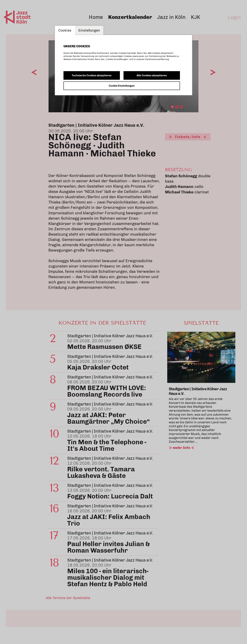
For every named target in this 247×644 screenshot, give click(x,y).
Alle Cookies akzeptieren (152, 75)
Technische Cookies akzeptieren (92, 75)
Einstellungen (89, 30)
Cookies (65, 30)
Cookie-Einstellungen (122, 86)
